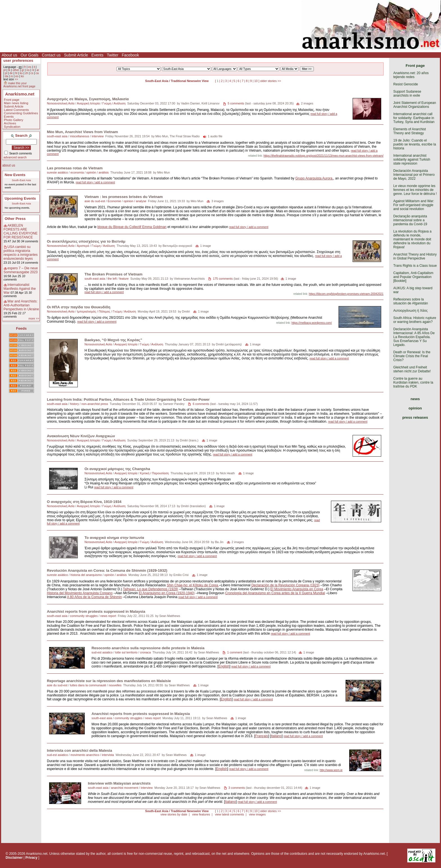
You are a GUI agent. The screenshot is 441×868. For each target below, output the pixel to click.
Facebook (130, 55)
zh (27, 73)
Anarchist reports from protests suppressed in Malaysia (96, 611)
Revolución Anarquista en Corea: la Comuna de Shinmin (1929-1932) (107, 570)
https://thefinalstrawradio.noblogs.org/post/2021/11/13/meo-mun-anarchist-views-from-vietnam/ (324, 156)
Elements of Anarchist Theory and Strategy (410, 131)
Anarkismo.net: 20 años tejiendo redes (411, 75)
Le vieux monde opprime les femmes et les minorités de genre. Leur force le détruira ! (415, 190)
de (11, 73)
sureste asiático (57, 172)
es (30, 67)
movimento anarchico (85, 755)
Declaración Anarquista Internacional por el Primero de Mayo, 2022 (414, 175)
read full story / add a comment (95, 182)
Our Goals (29, 55)
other (16, 70)
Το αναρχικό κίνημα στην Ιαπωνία (114, 538)
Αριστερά (83, 246)
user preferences (18, 61)
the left (112, 279)
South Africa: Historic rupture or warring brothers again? (415, 320)
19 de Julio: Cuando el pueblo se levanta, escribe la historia (415, 144)
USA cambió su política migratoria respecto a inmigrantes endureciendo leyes (21, 253)
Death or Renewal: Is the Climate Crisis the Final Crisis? (412, 356)
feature (124, 279)
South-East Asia (21, 180)
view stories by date (174, 814)
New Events (15, 175)
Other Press (15, 219)
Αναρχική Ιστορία (88, 103)
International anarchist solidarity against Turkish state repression (412, 160)
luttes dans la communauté (88, 685)
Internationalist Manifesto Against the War (20, 289)
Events (98, 55)
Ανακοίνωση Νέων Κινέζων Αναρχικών (81, 436)
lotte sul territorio (126, 652)
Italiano (276, 736)
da (6, 76)
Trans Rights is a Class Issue (415, 266)
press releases (415, 417)
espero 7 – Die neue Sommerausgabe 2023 (21, 270)
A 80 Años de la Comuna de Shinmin (94, 597)
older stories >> (271, 81)
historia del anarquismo (86, 575)
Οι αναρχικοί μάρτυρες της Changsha (117, 469)
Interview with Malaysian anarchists (119, 783)
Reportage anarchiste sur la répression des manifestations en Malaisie (109, 681)
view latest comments (229, 814)
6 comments (201, 404)
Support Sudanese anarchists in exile (407, 94)
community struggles (84, 616)
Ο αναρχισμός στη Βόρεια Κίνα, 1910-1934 (84, 502)
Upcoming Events (20, 198)
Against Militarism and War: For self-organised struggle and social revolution (414, 205)
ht (16, 73)
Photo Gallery (14, 120)
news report (108, 616)
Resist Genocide (406, 84)
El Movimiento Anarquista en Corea (297, 589)
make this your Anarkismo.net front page (19, 85)
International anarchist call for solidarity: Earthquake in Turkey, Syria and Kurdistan (414, 118)
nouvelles (115, 685)
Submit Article (76, 55)
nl (33, 70)
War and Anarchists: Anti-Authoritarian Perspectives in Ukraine (21, 305)
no (28, 70)
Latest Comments (16, 110)
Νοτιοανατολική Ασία (61, 103)
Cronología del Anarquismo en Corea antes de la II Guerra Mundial (275, 593)
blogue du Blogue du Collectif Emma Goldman (132, 227)
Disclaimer (14, 858)
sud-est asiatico (102, 652)
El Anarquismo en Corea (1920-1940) (167, 593)
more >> (34, 319)
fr (25, 67)
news (415, 399)
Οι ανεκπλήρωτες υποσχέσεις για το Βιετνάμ (86, 241)
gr (23, 70)
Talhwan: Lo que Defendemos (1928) (151, 589)
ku (21, 73)
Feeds (21, 328)
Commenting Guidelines (21, 113)
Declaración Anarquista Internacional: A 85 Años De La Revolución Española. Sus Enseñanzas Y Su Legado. (414, 337)
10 (256, 81)
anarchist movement (124, 788)
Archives (10, 123)
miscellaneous (79, 136)
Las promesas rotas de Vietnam (75, 168)
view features (201, 814)
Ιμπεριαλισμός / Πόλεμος (93, 311)
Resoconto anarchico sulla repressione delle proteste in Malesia (148, 648)
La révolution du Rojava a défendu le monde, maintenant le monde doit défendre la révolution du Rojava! (412, 239)
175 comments (223, 279)
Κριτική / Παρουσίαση (154, 473)
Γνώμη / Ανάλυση (114, 103)
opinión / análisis (97, 172)
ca (37, 73)
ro (12, 76)
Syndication (12, 127)
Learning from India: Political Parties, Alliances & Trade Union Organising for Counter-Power (128, 399)
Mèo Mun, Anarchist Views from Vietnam (82, 132)
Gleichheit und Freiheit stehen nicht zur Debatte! (412, 369)
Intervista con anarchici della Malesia (79, 750)
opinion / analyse (135, 201)
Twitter (112, 55)
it (34, 67)
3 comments (237, 788)
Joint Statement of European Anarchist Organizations (415, 105)
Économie (114, 201)
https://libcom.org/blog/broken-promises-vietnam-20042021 (346, 294)
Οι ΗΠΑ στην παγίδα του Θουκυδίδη (79, 307)
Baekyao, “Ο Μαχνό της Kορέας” (113, 340)
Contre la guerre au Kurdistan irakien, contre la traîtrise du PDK (413, 382)
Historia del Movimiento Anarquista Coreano (80, 593)
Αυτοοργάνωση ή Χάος (410, 311)
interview (98, 136)
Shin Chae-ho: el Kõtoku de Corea (193, 585)
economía (77, 172)
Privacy (32, 858)
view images (257, 814)
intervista (108, 755)
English (224, 666)
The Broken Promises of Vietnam (113, 274)
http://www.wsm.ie (331, 770)
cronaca (145, 652)
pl (6, 73)
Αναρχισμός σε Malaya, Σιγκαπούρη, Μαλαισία (88, 99)
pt (5, 70)
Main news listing (16, 103)
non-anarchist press (95, 404)
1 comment (235, 652)
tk (9, 70)
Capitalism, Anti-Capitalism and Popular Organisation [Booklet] (413, 277)
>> (16, 79)
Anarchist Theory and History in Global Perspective (415, 256)
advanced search (15, 157)
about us (9, 165)
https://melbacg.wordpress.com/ (312, 323)
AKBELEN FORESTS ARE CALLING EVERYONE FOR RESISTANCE (21, 231)
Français (262, 736)
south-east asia (57, 136)
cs (32, 73)
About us (9, 55)
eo (17, 76)
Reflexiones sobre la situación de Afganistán (411, 301)
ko (22, 76)
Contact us (51, 55)
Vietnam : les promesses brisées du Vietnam (124, 197)
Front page (12, 100)
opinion (415, 408)
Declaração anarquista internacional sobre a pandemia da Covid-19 (410, 220)
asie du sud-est (95, 201)
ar (38, 70)
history (74, 404)
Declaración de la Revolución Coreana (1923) (285, 585)
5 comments (236, 103)
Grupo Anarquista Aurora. (314, 178)
